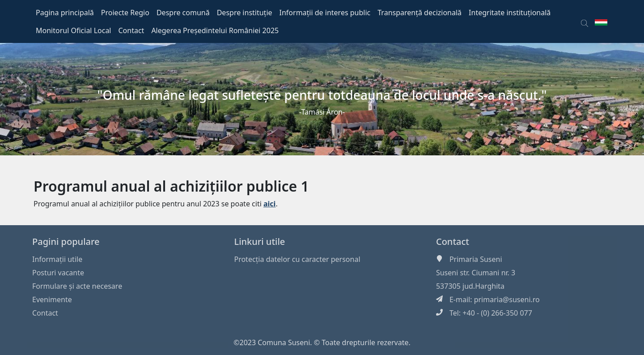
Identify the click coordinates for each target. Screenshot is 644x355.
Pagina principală (65, 13)
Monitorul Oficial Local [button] (74, 30)
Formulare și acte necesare (77, 286)
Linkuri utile (259, 242)
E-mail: (462, 299)
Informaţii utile (57, 259)
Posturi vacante (58, 273)
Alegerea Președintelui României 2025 (215, 30)
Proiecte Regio (125, 13)
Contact (45, 313)
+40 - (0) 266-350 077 (497, 313)
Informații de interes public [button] (325, 13)
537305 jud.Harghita (470, 286)
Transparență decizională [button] (419, 13)
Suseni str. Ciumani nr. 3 (476, 273)
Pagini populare (66, 242)
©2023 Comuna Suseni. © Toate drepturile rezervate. (322, 342)
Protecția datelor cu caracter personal (297, 259)
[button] (585, 21)
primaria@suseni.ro (507, 299)
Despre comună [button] (183, 13)
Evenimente (52, 299)
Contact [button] (131, 30)
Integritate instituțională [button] (510, 13)
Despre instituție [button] (245, 13)
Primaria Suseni (476, 259)
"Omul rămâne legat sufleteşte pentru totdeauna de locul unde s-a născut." (322, 95)
